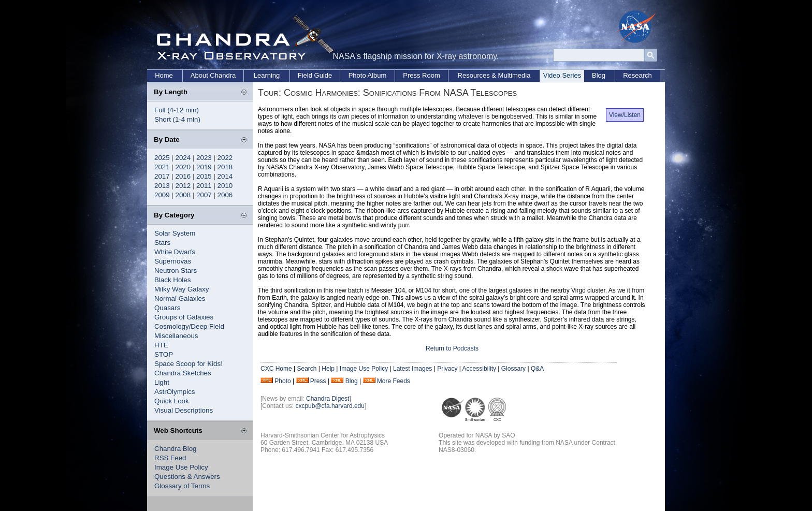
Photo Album (368, 75)
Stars (162, 243)
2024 (183, 158)
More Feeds (394, 381)
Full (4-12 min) (177, 110)
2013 (162, 186)
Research (637, 75)
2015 (204, 176)
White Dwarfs (175, 252)
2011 (204, 186)
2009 (162, 195)
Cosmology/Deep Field (189, 326)
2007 (204, 195)
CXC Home (276, 369)
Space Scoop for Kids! (189, 364)
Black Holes (172, 280)
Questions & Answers (187, 477)
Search (307, 369)
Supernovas (173, 261)
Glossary (513, 369)
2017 (162, 176)
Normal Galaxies (180, 298)
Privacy (447, 369)
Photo (282, 381)
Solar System (175, 233)
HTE (161, 345)
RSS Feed (170, 458)
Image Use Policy (181, 467)
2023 (204, 158)
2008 (183, 195)
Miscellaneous (176, 336)
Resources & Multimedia (494, 75)
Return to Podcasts (452, 348)
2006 (225, 195)
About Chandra (213, 75)
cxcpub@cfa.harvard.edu (330, 406)
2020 (183, 167)
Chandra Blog (176, 449)
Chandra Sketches (183, 373)
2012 (183, 186)
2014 (225, 176)
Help (328, 369)
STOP (164, 354)
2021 (162, 167)
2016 (183, 176)
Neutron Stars (176, 271)
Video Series (562, 75)
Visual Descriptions (184, 410)
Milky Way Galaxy (182, 289)
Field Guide (315, 75)
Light (162, 382)
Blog (599, 75)
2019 (204, 167)
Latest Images (412, 369)
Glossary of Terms (182, 486)
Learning (267, 75)
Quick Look (172, 401)
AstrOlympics (175, 392)
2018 (225, 167)
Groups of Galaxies (184, 317)
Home (164, 75)
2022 (225, 158)
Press (318, 381)
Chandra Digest (328, 399)
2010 (225, 186)
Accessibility (479, 369)
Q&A (537, 369)
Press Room (422, 75)
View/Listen (625, 115)
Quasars (167, 308)
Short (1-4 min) (177, 119)
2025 (162, 158)
